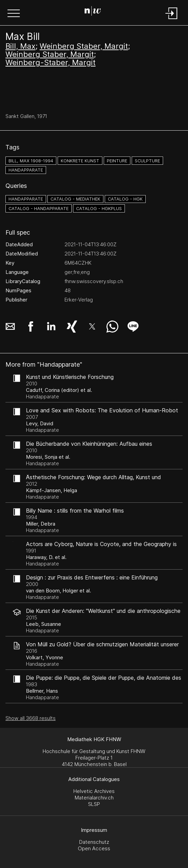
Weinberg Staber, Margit (84, 46)
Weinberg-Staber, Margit (50, 62)
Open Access (94, 848)
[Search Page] (93, 12)
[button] (14, 14)
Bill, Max (20, 46)
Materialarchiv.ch (94, 798)
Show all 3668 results (31, 718)
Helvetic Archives (94, 791)
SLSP (94, 804)
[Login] (172, 20)
